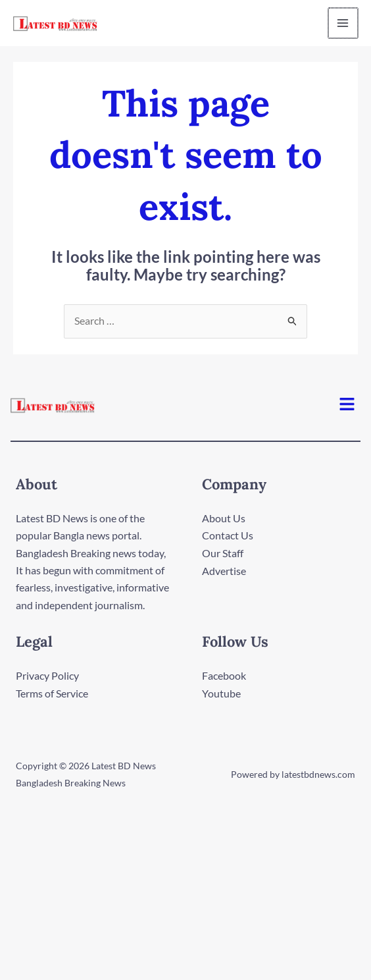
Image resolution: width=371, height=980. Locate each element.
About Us (224, 519)
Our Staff (223, 554)
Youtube (221, 693)
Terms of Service (52, 693)
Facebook (224, 676)
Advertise (224, 571)
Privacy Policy (47, 676)
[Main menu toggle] (341, 23)
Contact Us (228, 536)
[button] (347, 405)
